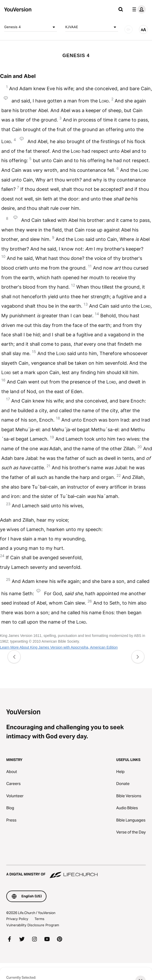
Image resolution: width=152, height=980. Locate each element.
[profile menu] (138, 9)
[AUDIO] (128, 29)
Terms (39, 919)
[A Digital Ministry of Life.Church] (76, 872)
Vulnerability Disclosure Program (33, 925)
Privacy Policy (17, 919)
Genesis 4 (31, 27)
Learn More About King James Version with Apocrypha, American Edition (59, 647)
